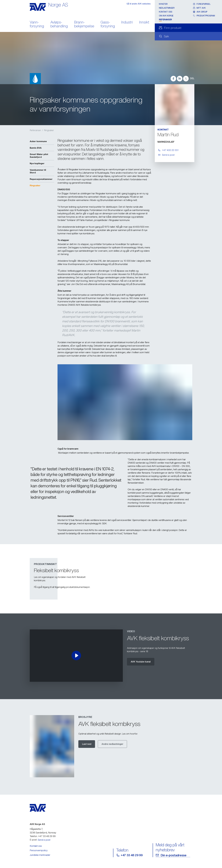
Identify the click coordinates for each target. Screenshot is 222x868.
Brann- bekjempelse (84, 24)
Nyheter (163, 4)
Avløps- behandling (59, 24)
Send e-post (44, 840)
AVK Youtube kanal (141, 662)
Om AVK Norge (166, 16)
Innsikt (144, 22)
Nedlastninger (167, 8)
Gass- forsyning (108, 24)
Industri (127, 22)
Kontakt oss (166, 12)
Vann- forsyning (37, 24)
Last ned (87, 744)
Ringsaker (49, 130)
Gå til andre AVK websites (139, 4)
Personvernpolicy (39, 850)
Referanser (165, 20)
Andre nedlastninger (112, 744)
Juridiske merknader (40, 855)
